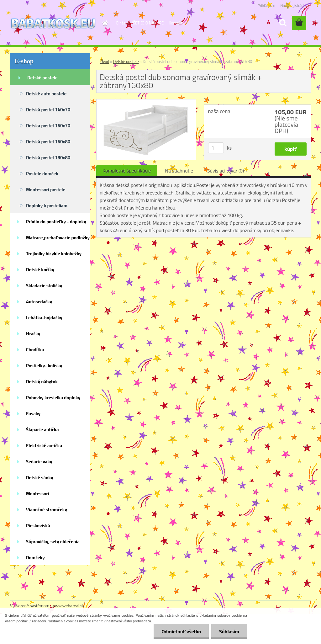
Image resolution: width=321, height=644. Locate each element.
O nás (121, 23)
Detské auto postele (46, 94)
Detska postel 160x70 (48, 126)
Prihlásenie (266, 5)
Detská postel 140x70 (48, 110)
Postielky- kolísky (44, 366)
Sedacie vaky (39, 462)
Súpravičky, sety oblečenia (53, 542)
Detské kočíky (40, 270)
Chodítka (35, 350)
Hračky (33, 334)
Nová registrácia (293, 5)
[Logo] (53, 23)
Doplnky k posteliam (47, 206)
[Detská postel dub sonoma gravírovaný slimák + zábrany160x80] (146, 102)
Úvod (105, 61)
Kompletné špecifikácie (127, 171)
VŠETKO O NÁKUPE (147, 23)
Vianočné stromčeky (47, 510)
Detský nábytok (42, 382)
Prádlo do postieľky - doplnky (56, 222)
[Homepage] (104, 23)
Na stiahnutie (179, 171)
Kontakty (176, 23)
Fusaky (33, 414)
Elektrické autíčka (44, 446)
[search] (283, 23)
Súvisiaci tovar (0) (226, 171)
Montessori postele (46, 190)
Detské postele (42, 78)
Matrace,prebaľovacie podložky (58, 238)
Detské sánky (40, 478)
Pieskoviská (38, 526)
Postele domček (42, 174)
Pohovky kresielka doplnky (53, 398)
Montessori (38, 494)
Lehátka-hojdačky (44, 318)
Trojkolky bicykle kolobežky (54, 254)
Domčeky (35, 558)
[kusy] (216, 148)
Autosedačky (39, 302)
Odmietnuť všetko (181, 631)
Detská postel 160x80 (48, 142)
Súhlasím (229, 631)
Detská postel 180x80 (48, 158)
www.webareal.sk (68, 606)
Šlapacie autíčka (42, 430)
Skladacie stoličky (44, 286)
